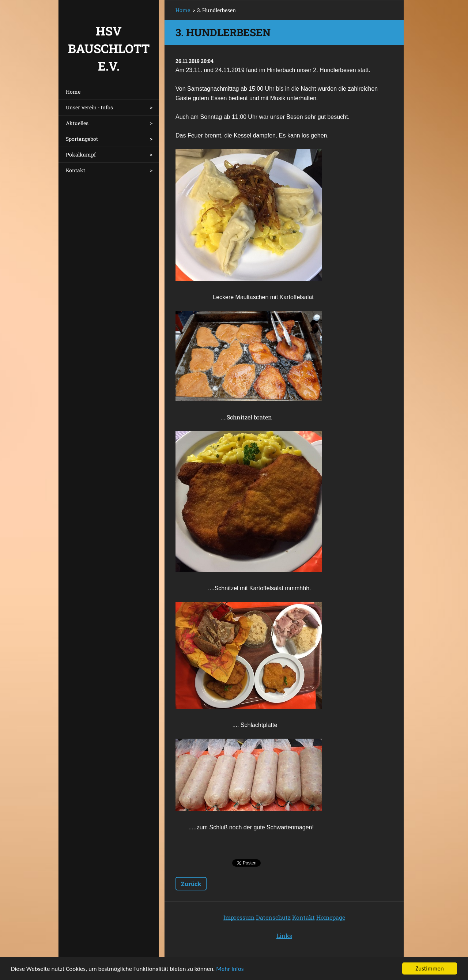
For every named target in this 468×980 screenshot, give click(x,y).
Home (73, 92)
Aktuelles (77, 123)
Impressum (239, 917)
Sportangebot (82, 139)
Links (284, 936)
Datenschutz (273, 917)
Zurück (191, 884)
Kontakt (76, 170)
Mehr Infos (230, 970)
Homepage (331, 917)
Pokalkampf (81, 154)
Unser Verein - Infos (89, 107)
